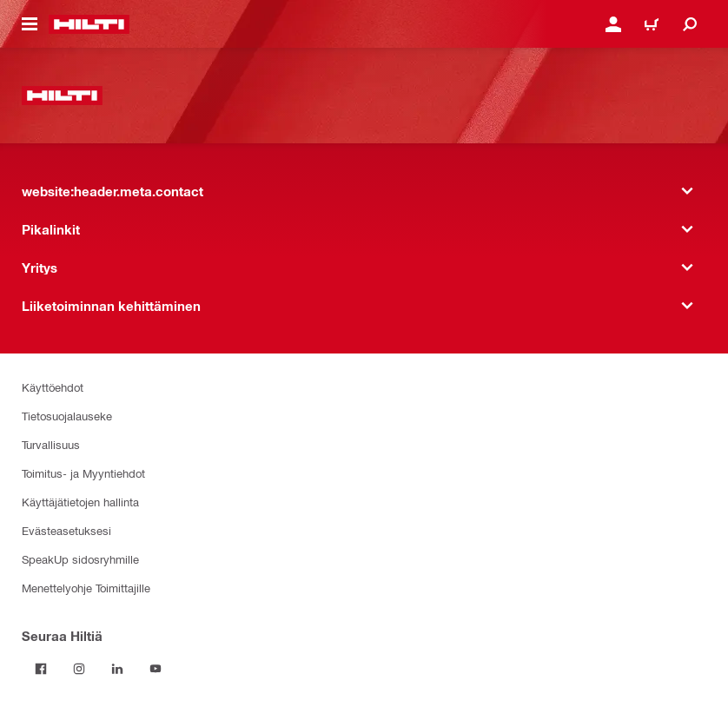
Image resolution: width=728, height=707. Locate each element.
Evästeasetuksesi (66, 530)
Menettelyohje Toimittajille (86, 588)
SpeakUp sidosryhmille (80, 559)
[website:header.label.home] (89, 24)
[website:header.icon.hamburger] (30, 24)
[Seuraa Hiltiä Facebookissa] (41, 669)
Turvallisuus (51, 444)
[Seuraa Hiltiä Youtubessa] (156, 669)
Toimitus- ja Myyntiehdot (83, 473)
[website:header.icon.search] (690, 24)
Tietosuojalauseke (67, 416)
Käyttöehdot (53, 387)
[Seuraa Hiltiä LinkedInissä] (117, 669)
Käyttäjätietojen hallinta (80, 502)
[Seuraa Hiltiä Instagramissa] (79, 669)
